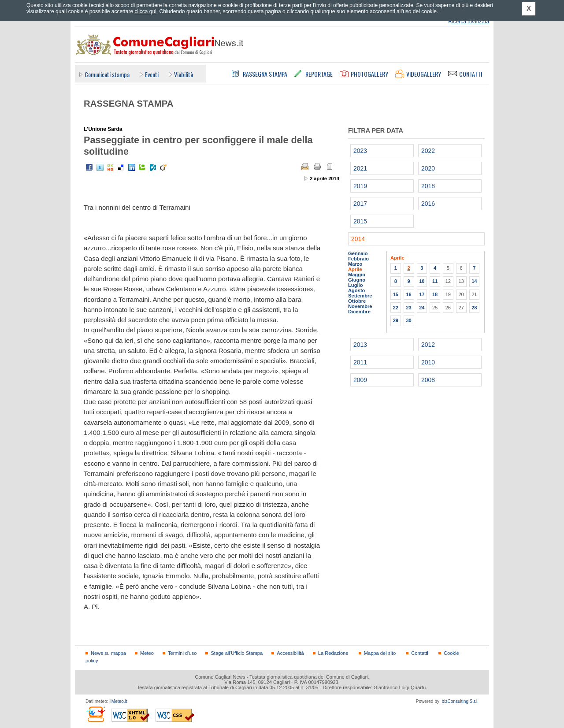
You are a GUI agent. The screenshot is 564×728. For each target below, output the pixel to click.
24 (422, 308)
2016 (428, 204)
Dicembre (359, 312)
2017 (360, 204)
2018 (428, 186)
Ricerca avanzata (469, 22)
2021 (360, 168)
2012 (428, 345)
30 (408, 320)
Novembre (360, 306)
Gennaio (358, 253)
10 (422, 281)
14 (474, 281)
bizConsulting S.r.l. (460, 701)
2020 (428, 168)
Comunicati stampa (107, 74)
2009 (360, 380)
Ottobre (357, 301)
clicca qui (145, 11)
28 (474, 308)
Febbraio (358, 259)
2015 (360, 221)
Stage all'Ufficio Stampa (237, 653)
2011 (360, 362)
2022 (428, 151)
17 (422, 294)
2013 (360, 345)
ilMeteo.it (118, 701)
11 (435, 281)
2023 (360, 151)
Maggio (357, 275)
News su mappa (108, 653)
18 (435, 294)
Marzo (355, 264)
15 (396, 294)
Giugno (357, 280)
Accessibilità (290, 653)
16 (408, 294)
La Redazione (333, 653)
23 (408, 308)
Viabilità (184, 74)
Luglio (355, 285)
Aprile (355, 269)
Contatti (419, 653)
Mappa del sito (380, 653)
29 (396, 320)
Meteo (147, 653)
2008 (428, 380)
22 (396, 308)
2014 (358, 239)
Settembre (360, 296)
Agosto (356, 290)
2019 (360, 186)
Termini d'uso (182, 653)
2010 (428, 362)
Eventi (152, 74)
